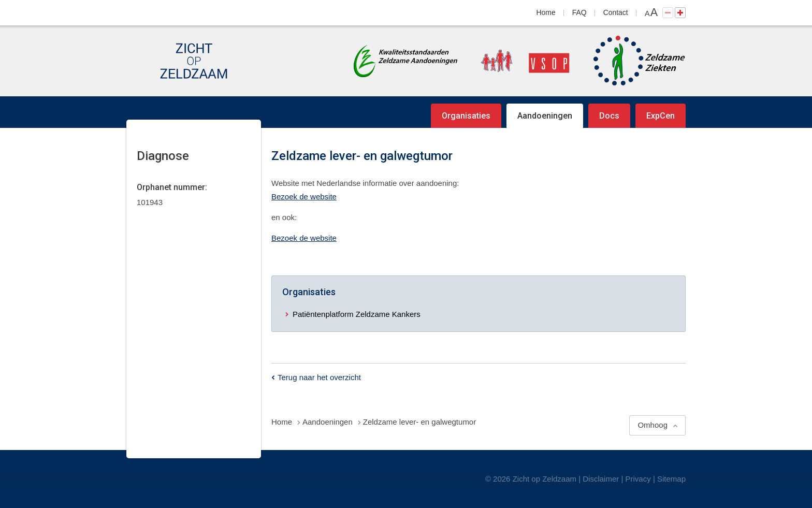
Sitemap (671, 479)
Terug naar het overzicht (319, 377)
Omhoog (653, 425)
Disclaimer (601, 479)
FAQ (579, 12)
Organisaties (466, 116)
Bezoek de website (304, 197)
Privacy (638, 479)
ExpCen (661, 116)
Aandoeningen (545, 116)
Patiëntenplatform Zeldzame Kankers (357, 314)
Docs (609, 116)
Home (546, 12)
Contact (616, 12)
